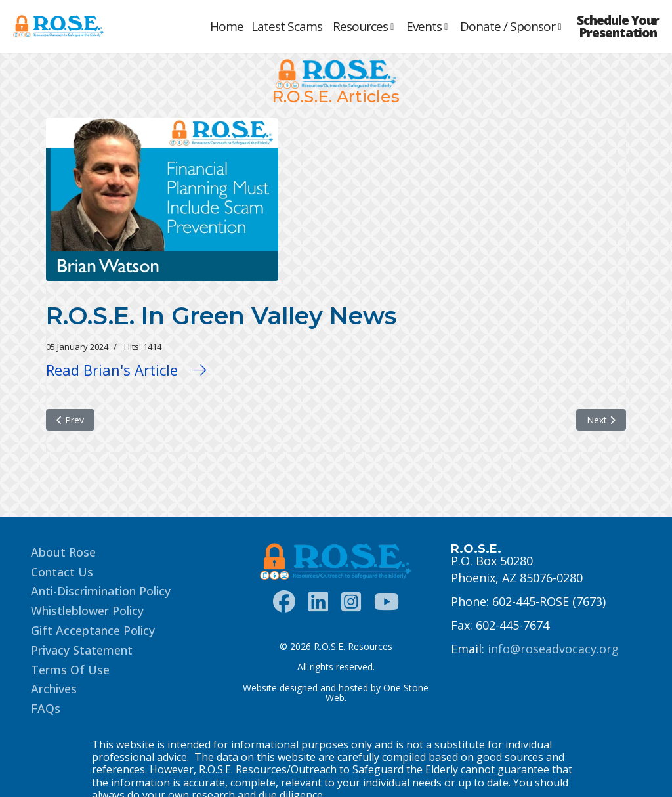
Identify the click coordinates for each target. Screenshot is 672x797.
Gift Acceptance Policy (93, 630)
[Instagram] (351, 602)
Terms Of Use (70, 670)
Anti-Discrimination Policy (101, 591)
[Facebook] (284, 602)
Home (227, 26)
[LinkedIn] (318, 602)
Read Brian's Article (126, 370)
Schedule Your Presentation (618, 27)
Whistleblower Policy (87, 611)
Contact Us (62, 572)
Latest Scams (287, 26)
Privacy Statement (82, 650)
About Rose (63, 552)
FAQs (46, 708)
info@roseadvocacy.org (553, 649)
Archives (54, 689)
